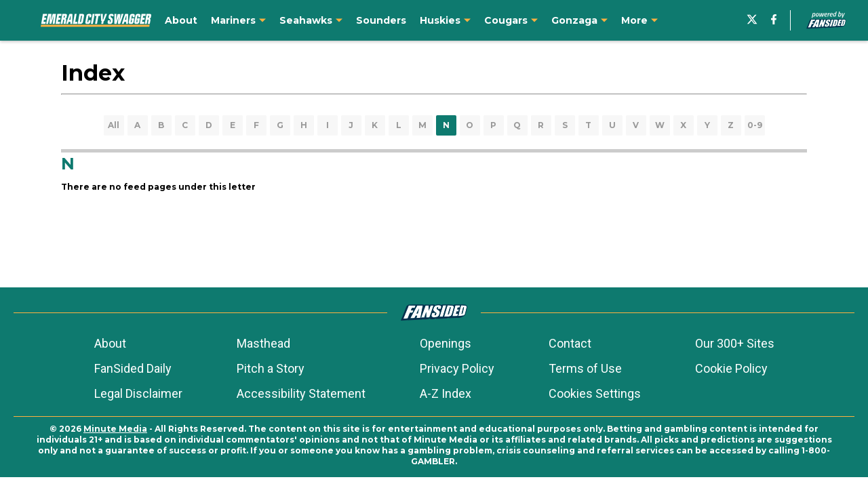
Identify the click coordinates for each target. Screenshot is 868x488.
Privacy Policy (457, 368)
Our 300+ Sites (735, 343)
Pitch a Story (271, 368)
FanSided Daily (133, 368)
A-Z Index (446, 393)
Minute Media (115, 429)
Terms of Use (585, 368)
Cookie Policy (731, 368)
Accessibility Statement (301, 393)
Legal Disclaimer (138, 393)
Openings (446, 343)
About (110, 343)
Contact (570, 343)
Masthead (263, 343)
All (114, 125)
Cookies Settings (595, 393)
